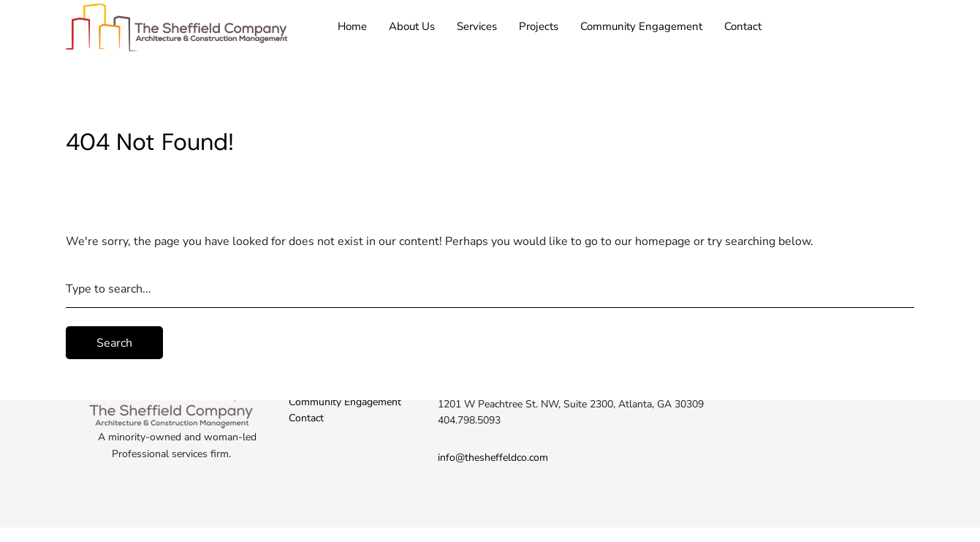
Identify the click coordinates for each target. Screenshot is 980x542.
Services (477, 26)
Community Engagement (641, 26)
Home (352, 26)
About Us (412, 26)
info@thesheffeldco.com (493, 458)
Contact (743, 26)
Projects (539, 26)
